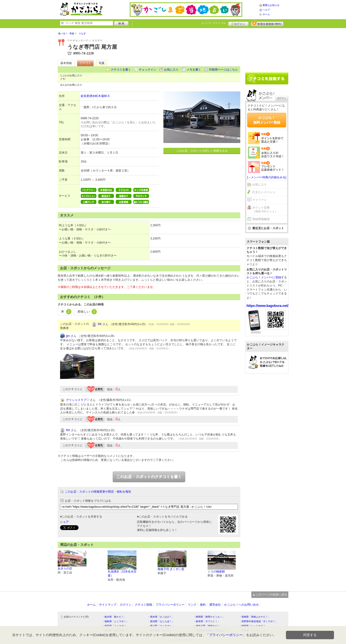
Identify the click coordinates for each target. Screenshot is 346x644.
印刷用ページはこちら (223, 70)
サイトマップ (108, 605)
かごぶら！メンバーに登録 (264, 277)
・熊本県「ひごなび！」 (161, 617)
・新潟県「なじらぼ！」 (161, 621)
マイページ (259, 200)
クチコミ (85, 63)
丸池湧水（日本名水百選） (122, 574)
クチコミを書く (121, 70)
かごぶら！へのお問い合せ (241, 605)
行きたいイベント (264, 192)
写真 (102, 63)
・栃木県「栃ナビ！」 (114, 617)
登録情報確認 (261, 219)
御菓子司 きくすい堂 (171, 569)
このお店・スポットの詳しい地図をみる (202, 151)
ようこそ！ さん (214, 23)
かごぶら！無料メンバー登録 (267, 120)
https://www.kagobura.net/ (268, 306)
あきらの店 (65, 568)
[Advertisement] (267, 48)
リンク (192, 605)
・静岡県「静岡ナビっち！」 (209, 617)
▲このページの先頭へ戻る (270, 595)
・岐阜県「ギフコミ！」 (207, 621)
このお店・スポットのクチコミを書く (149, 477)
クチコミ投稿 (143, 605)
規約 (203, 605)
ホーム (266, 14)
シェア (64, 522)
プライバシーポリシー (170, 605)
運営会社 (215, 605)
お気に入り (171, 70)
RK (100, 324)
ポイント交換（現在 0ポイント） (265, 210)
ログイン (238, 23)
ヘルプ (266, 10)
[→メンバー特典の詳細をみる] (267, 177)
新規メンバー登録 (267, 23)
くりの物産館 (216, 572)
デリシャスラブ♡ (78, 400)
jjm (68, 336)
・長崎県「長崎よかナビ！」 (255, 617)
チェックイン (148, 70)
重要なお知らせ (271, 5)
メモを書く (194, 70)
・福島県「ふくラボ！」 (115, 621)
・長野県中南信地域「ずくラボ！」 (258, 621)
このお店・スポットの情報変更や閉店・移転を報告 (98, 492)
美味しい (87, 312)
